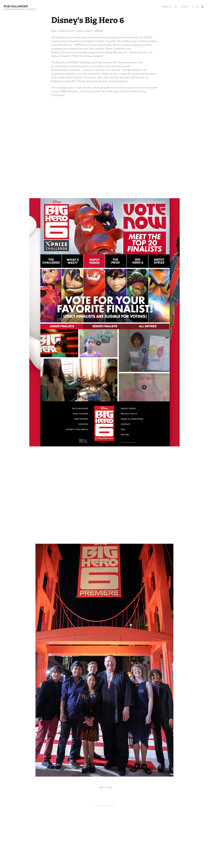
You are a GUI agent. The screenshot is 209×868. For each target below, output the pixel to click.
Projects (166, 7)
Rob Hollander (16, 6)
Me (176, 7)
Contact (185, 7)
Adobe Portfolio (109, 806)
